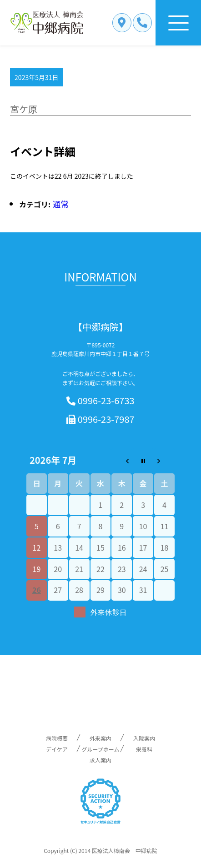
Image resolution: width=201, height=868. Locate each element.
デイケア (57, 749)
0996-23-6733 (100, 401)
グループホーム (101, 749)
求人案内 (100, 760)
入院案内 (144, 738)
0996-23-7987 (100, 419)
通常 (60, 204)
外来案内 (100, 738)
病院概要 (57, 738)
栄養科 (144, 749)
